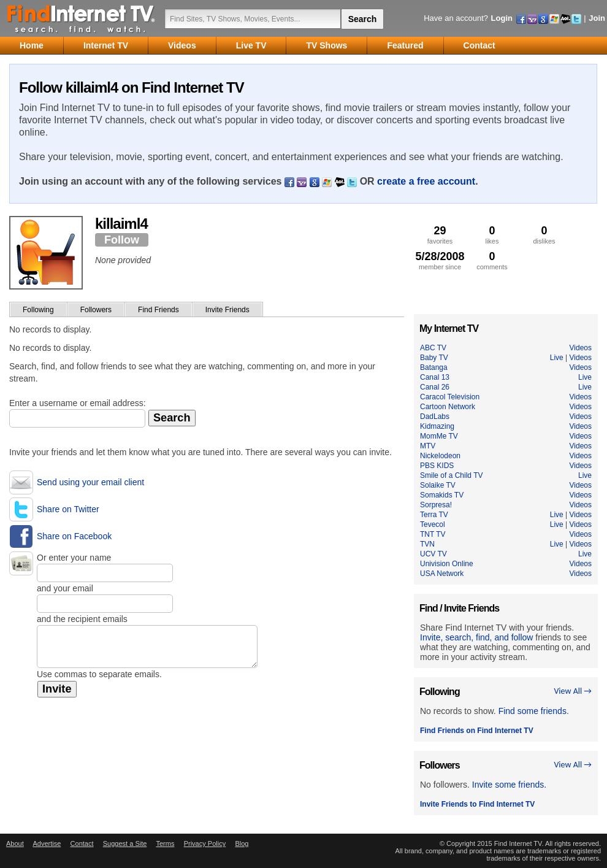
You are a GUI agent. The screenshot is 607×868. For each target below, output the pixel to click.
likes (492, 235)
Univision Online (447, 564)
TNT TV (433, 534)
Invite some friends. (509, 785)
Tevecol (433, 524)
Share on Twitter (68, 509)
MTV (428, 446)
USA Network (442, 574)
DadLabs (435, 417)
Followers (96, 310)
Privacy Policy (205, 843)
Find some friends (533, 711)
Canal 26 (435, 387)
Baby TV (434, 358)
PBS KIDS (437, 466)
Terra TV (434, 515)
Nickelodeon (440, 456)
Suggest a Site (125, 843)
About (15, 843)
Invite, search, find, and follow (476, 637)
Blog (242, 843)
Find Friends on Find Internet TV (477, 731)
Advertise (47, 843)
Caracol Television (450, 397)
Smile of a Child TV (452, 475)
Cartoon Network (448, 407)
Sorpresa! (436, 505)
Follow (122, 240)
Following (38, 310)
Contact (82, 843)
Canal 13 (435, 377)
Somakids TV (442, 495)
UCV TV (433, 554)
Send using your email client (90, 482)
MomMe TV (439, 436)
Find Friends (158, 310)
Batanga (434, 367)
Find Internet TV (82, 18)
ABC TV (433, 348)
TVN (427, 544)
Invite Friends (227, 310)
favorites (440, 235)
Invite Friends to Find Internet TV (477, 804)
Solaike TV (438, 485)
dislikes (544, 235)
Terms (165, 843)
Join (597, 18)
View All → (573, 691)
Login (502, 18)
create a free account (426, 181)
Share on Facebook (74, 536)
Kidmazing (437, 426)
